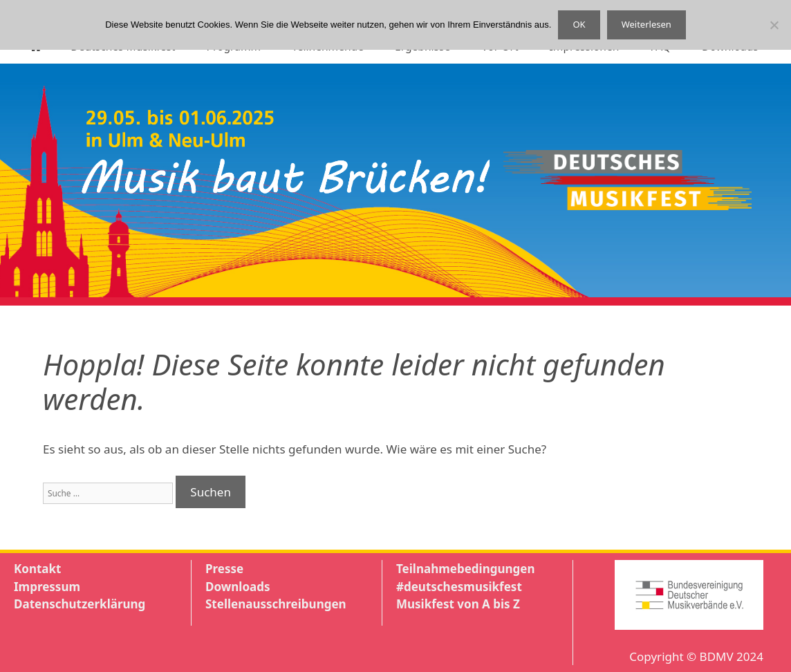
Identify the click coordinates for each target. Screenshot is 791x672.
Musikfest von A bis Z (458, 604)
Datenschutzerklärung (80, 604)
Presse (224, 569)
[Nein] (774, 25)
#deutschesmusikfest (459, 587)
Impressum (47, 587)
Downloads (238, 587)
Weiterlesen (646, 24)
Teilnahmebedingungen (465, 569)
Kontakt (37, 569)
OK (579, 24)
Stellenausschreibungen (276, 604)
